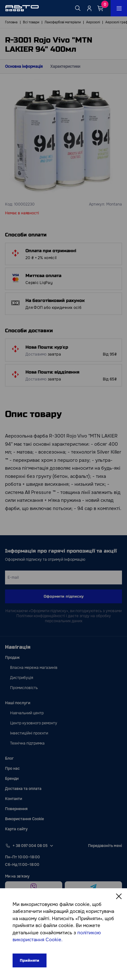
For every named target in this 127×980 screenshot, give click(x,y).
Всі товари (31, 22)
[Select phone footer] (52, 846)
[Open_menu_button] (119, 8)
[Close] (119, 896)
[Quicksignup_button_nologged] (89, 8)
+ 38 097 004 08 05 (30, 846)
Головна (11, 22)
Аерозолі (93, 22)
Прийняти (30, 960)
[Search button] (78, 8)
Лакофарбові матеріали (63, 22)
